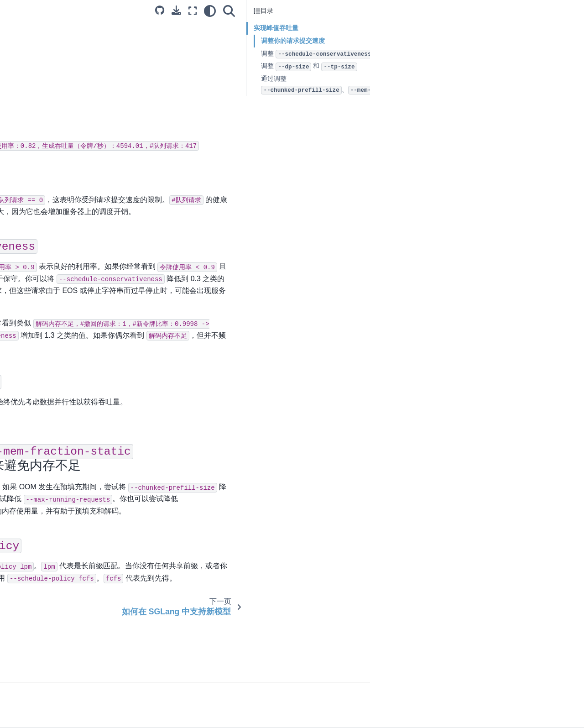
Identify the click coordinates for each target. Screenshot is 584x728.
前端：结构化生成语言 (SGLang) (59, 107)
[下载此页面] (390, 10)
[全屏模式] (407, 11)
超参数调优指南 (34, 159)
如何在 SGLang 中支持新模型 (55, 174)
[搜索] (443, 11)
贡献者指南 (28, 189)
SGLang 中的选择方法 (44, 203)
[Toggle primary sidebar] (132, 11)
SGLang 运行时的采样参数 (50, 145)
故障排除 (25, 232)
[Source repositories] (374, 10)
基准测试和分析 (34, 218)
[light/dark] (424, 11)
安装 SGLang (31, 78)
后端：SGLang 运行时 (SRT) (54, 92)
